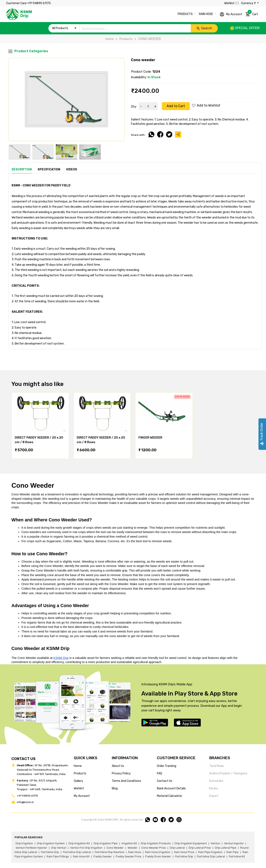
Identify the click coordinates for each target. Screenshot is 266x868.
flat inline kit (237, 856)
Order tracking (167, 766)
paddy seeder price (129, 856)
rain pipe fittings (58, 856)
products (80, 773)
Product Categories (28, 51)
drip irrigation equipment (191, 843)
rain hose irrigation (158, 852)
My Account (231, 14)
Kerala (213, 788)
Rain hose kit (81, 856)
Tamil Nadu (217, 766)
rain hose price (184, 852)
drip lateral (177, 848)
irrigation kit (129, 843)
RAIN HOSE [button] (206, 14)
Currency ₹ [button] (249, 3)
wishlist (79, 788)
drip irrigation (24, 843)
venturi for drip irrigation (86, 848)
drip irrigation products (156, 843)
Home (109, 39)
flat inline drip (50, 852)
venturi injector (234, 843)
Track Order (262, 434)
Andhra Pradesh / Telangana (228, 773)
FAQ (159, 773)
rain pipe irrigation (210, 852)
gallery (78, 781)
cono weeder (115, 848)
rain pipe (233, 852)
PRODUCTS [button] (185, 14)
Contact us (165, 781)
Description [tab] (22, 169)
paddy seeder (103, 856)
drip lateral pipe (226, 848)
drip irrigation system (51, 843)
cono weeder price (154, 848)
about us (118, 766)
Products (123, 39)
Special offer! (245, 28)
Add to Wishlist (206, 105)
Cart (252, 14)
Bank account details (171, 788)
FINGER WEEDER (150, 438)
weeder (132, 848)
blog (115, 788)
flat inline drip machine (110, 852)
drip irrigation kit (79, 843)
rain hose (135, 852)
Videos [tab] (72, 169)
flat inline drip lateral (77, 852)
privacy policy (121, 773)
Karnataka (216, 781)
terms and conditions (126, 781)
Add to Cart (176, 106)
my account (82, 796)
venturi (215, 843)
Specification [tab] (49, 169)
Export (214, 796)
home (78, 766)
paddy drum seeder (158, 856)
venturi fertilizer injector (31, 848)
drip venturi (59, 848)
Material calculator (170, 796)
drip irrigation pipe (106, 843)
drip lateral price (200, 848)
